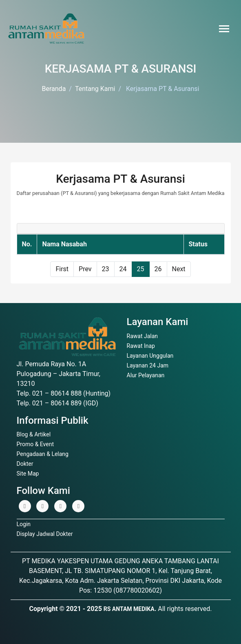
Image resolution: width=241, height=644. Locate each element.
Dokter (25, 464)
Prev (85, 269)
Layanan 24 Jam (148, 365)
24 (123, 269)
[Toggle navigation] (224, 29)
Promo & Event (35, 444)
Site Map (28, 474)
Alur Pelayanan (146, 375)
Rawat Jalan (143, 336)
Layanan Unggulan (150, 356)
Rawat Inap (141, 346)
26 (158, 269)
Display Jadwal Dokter (45, 534)
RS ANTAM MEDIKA (129, 609)
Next (179, 269)
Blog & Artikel (34, 434)
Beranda (54, 89)
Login (24, 524)
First (62, 269)
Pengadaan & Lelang (43, 454)
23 (106, 269)
